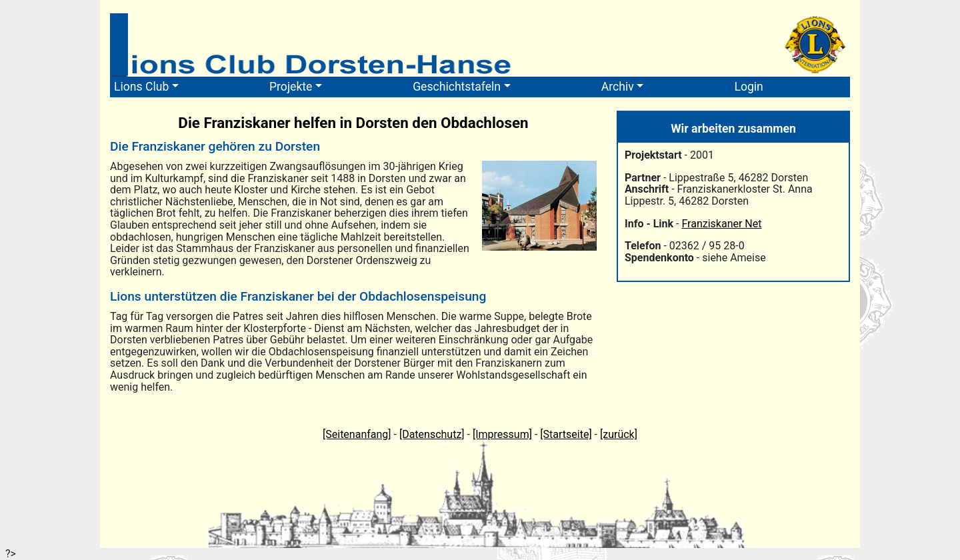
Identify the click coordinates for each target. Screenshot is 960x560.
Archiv (618, 87)
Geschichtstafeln (457, 87)
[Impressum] (502, 434)
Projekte (291, 87)
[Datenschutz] (432, 434)
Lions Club (141, 87)
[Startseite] (566, 434)
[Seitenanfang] (357, 434)
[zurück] (619, 434)
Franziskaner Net (721, 224)
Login (748, 87)
